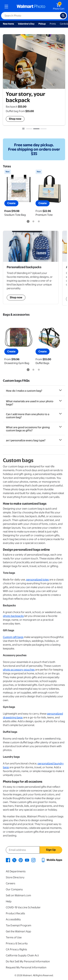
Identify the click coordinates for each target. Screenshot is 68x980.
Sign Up (51, 850)
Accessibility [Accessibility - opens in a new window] (13, 919)
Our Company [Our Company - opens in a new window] (14, 889)
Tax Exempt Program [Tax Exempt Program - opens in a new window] (18, 925)
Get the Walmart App (18, 931)
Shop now (15, 119)
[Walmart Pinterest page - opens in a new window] (21, 860)
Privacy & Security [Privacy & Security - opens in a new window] (17, 943)
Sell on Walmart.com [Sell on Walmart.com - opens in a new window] (18, 895)
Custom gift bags (13, 637)
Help (9, 901)
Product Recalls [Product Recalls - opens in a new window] (15, 913)
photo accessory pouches (19, 670)
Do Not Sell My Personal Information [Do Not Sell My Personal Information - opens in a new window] (28, 961)
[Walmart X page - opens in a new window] (14, 860)
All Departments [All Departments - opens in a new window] (16, 871)
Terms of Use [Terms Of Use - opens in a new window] (14, 937)
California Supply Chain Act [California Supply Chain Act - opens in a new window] (22, 955)
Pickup (42, 24)
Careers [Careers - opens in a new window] (11, 883)
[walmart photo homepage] (31, 7)
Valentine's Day (26, 24)
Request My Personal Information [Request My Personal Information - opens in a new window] (26, 967)
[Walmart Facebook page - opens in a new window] (8, 860)
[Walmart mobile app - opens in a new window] (52, 860)
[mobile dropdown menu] (6, 7)
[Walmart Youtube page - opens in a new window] (27, 860)
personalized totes (37, 580)
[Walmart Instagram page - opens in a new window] (33, 860)
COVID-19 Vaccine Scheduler (23, 907)
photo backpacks (13, 616)
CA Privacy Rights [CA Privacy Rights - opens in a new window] (16, 949)
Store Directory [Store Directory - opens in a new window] (15, 877)
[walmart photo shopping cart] (59, 7)
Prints (53, 24)
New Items (8, 24)
